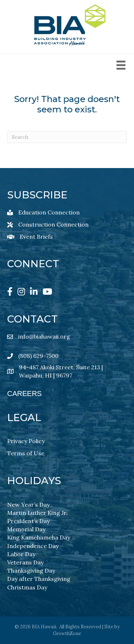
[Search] (67, 137)
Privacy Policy (26, 441)
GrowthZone (67, 633)
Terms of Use (26, 453)
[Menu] (121, 65)
